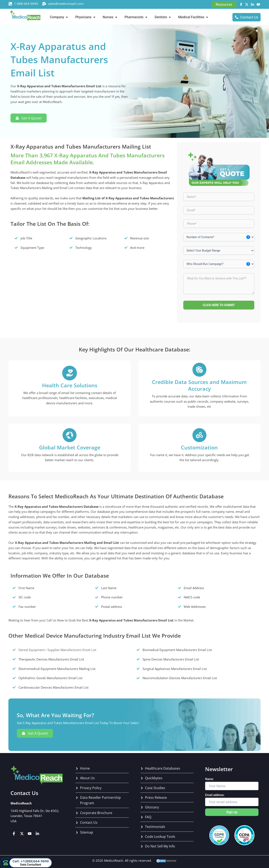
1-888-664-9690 (26, 4)
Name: (209, 779)
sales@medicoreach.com (66, 4)
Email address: (215, 795)
